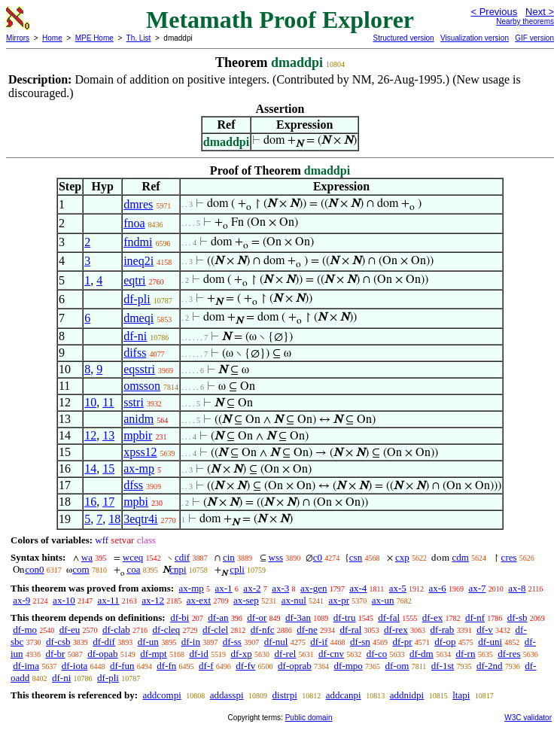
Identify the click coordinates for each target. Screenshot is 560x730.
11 (108, 402)
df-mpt (153, 654)
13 (108, 435)
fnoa (134, 223)
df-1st (443, 666)
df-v (485, 630)
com (81, 569)
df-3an (298, 617)
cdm (460, 557)
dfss (133, 485)
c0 (318, 557)
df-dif (104, 642)
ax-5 (398, 588)
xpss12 (140, 452)
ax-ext (199, 600)
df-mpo (348, 666)
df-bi (180, 617)
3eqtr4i (140, 519)
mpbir (138, 435)
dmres (138, 204)
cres (509, 557)
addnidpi (407, 695)
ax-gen (313, 588)
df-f (206, 666)
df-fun (122, 666)
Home (52, 38)
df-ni (135, 336)
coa (133, 569)
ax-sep (246, 600)
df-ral (350, 630)
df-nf (475, 617)
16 (90, 502)
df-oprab (295, 666)
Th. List (139, 38)
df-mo (25, 630)
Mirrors (18, 38)
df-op (445, 642)
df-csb (58, 642)
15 (108, 468)
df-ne (307, 630)
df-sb (517, 617)
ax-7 (477, 588)
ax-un (383, 600)
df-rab (443, 630)
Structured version (403, 38)
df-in (191, 642)
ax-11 (108, 600)
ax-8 (517, 588)
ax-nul (294, 600)
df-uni (490, 642)
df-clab (116, 630)
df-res (509, 654)
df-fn (166, 666)
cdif (182, 557)
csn (356, 557)
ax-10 (64, 600)
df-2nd (490, 666)
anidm (138, 419)
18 (114, 519)
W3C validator (528, 718)
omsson (142, 386)
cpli (237, 569)
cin (229, 557)
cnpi (178, 569)
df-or (257, 617)
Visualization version (475, 38)
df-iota (75, 666)
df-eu (70, 630)
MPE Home (94, 38)
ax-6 (438, 588)
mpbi (136, 502)
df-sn (360, 642)
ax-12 (153, 600)
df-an (218, 617)
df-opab (102, 654)
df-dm (422, 654)
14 (90, 468)
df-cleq (167, 630)
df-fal (389, 617)
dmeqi (138, 318)
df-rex (396, 630)
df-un (148, 642)
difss (135, 353)
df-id (198, 654)
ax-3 (280, 588)
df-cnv (331, 654)
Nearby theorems (525, 21)
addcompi (161, 695)
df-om (397, 666)
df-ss (232, 642)
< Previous (494, 12)
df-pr (403, 642)
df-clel (215, 630)
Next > (540, 12)
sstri (134, 402)
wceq (133, 557)
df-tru (345, 617)
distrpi (285, 695)
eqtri (134, 280)
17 (108, 502)
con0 (34, 569)
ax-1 (224, 588)
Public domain (309, 718)
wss (276, 557)
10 (90, 402)
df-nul (276, 642)
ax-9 (21, 600)
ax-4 (358, 588)
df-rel (285, 654)
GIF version (534, 38)
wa (87, 557)
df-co (377, 654)
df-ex (432, 617)
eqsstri (139, 369)
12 (90, 435)
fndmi (138, 242)
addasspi (227, 695)
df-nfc (263, 630)
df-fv (245, 666)
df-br (55, 654)
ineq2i (138, 261)
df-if (319, 642)
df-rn (465, 654)
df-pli (137, 299)
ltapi (461, 695)
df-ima (26, 666)
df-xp (241, 654)
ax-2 (252, 588)
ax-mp (139, 468)
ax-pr (339, 600)
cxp (402, 557)
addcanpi (344, 695)
